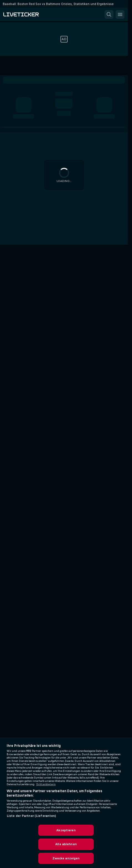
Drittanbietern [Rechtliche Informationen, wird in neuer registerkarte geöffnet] (46, 784)
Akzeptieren (66, 830)
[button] (109, 14)
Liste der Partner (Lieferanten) (31, 816)
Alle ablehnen (66, 844)
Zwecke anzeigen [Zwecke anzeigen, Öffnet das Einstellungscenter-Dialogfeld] (66, 858)
